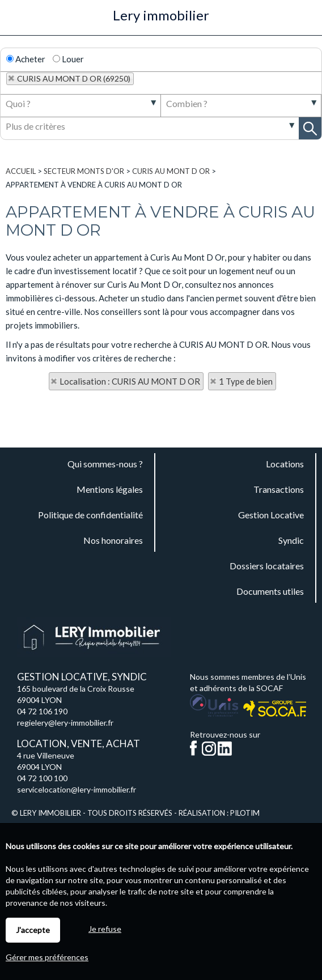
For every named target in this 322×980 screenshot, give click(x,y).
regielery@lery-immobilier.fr (65, 723)
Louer (68, 59)
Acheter (26, 59)
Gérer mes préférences (47, 957)
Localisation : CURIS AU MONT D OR (130, 381)
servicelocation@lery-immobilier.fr (77, 789)
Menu (15, 22)
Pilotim (245, 813)
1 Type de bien (246, 381)
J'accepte (33, 930)
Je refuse (105, 929)
